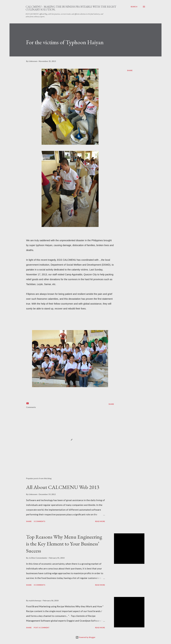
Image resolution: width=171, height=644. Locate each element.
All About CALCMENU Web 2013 (63, 487)
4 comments (39, 585)
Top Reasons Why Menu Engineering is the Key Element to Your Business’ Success (64, 544)
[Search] (134, 7)
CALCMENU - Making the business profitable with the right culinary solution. (71, 8)
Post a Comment (42, 628)
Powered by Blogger (85, 637)
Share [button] (130, 70)
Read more (100, 521)
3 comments (39, 521)
